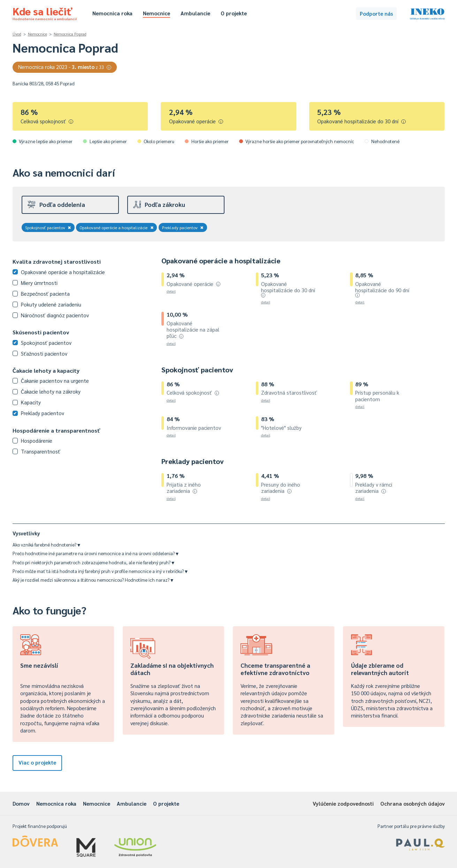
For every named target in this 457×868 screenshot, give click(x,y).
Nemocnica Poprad (70, 34)
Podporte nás (376, 13)
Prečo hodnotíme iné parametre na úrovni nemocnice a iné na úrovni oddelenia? (96, 553)
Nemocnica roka (112, 13)
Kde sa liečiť (45, 13)
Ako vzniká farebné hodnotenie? (46, 545)
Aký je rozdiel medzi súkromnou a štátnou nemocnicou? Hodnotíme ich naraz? (93, 580)
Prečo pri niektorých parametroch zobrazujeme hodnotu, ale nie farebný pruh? (93, 562)
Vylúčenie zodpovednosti (343, 803)
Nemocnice (157, 13)
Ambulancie (195, 13)
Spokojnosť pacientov (48, 227)
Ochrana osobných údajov (413, 803)
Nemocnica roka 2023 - (65, 67)
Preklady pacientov (183, 227)
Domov (21, 803)
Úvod (17, 34)
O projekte (234, 13)
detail (171, 291)
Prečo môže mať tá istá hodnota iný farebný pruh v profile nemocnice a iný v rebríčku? (100, 571)
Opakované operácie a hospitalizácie (117, 227)
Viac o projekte (37, 762)
